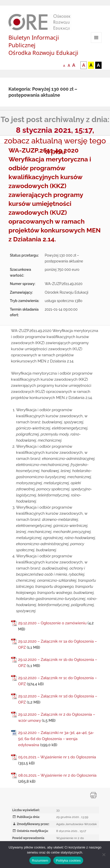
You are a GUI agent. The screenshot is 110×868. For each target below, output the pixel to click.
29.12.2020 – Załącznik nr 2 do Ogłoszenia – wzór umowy (57, 717)
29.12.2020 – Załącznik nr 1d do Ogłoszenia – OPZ (58, 699)
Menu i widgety (96, 43)
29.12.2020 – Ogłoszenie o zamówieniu (52, 623)
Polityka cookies (68, 861)
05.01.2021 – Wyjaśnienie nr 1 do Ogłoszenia (57, 757)
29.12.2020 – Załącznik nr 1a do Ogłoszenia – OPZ (58, 644)
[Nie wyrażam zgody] (104, 855)
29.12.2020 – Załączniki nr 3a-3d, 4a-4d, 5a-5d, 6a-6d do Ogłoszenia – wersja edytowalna (56, 739)
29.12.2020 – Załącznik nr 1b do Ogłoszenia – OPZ (58, 663)
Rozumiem (40, 861)
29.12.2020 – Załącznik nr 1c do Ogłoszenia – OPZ (58, 681)
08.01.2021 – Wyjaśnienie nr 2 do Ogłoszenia (57, 775)
